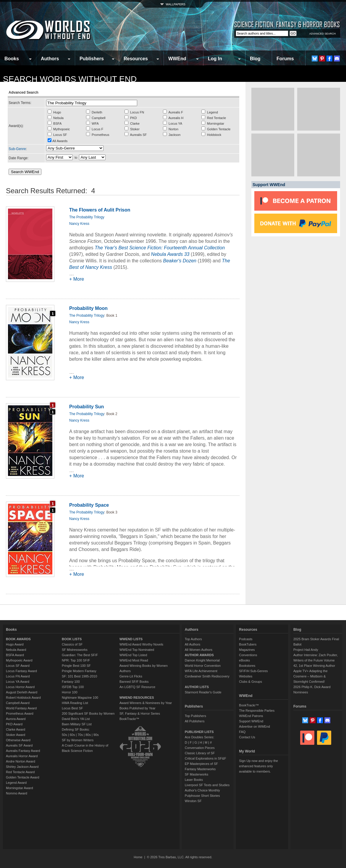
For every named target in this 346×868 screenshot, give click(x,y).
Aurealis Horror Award (22, 756)
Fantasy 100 (71, 682)
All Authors (193, 644)
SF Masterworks (197, 774)
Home (138, 857)
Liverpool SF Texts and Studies (207, 785)
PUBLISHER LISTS (199, 732)
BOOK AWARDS (18, 639)
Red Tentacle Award (20, 772)
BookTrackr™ (129, 719)
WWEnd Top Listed (133, 655)
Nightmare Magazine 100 (80, 698)
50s (64, 735)
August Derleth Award (22, 692)
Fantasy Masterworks (200, 769)
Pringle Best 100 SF (76, 666)
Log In (215, 59)
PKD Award (14, 724)
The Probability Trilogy (87, 217)
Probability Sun (86, 407)
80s (88, 735)
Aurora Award (16, 719)
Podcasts (246, 639)
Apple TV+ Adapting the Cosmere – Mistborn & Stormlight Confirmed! (311, 676)
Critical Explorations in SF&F (206, 758)
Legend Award (16, 783)
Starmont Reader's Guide (203, 692)
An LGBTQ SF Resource (137, 687)
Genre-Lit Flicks (131, 676)
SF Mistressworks (75, 650)
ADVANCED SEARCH (322, 34)
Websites (246, 676)
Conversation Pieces (200, 748)
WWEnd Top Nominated (137, 650)
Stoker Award (16, 735)
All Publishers (195, 721)
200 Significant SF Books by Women (88, 713)
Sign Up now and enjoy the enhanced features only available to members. (258, 766)
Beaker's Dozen (180, 261)
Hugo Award (15, 644)
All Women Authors (199, 650)
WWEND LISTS (131, 639)
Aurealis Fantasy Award (23, 751)
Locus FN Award (18, 676)
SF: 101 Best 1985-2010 (79, 676)
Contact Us (247, 737)
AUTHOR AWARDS (199, 655)
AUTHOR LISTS (197, 687)
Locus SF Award (18, 666)
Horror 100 (70, 692)
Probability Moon (88, 308)
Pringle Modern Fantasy (79, 671)
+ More (77, 279)
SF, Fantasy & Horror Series (140, 713)
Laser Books (194, 780)
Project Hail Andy (306, 650)
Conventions (248, 655)
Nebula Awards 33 (170, 254)
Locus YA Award (18, 682)
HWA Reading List (75, 703)
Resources (136, 59)
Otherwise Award (18, 740)
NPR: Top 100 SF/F (76, 660)
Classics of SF (72, 644)
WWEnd (177, 59)
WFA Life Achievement (201, 671)
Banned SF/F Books (134, 682)
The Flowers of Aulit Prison (100, 210)
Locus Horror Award (20, 687)
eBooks (244, 660)
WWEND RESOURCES (137, 698)
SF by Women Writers (78, 740)
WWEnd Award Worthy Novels (141, 644)
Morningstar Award (20, 788)
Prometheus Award (20, 713)
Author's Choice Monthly (202, 790)
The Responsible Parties (257, 711)
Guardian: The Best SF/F (80, 655)
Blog (255, 59)
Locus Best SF (72, 708)
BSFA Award (15, 655)
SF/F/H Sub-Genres (253, 671)
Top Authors (193, 639)
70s (80, 735)
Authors (50, 59)
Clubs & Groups (250, 682)
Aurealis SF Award (19, 745)
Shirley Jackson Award (22, 767)
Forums (285, 59)
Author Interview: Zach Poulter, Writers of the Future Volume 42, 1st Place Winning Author (316, 660)
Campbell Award (18, 703)
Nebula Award (16, 650)
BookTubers (248, 644)
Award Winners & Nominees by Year (146, 703)
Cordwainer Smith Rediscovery (207, 676)
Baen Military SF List (77, 724)
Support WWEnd (251, 721)
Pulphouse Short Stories (202, 796)
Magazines (247, 650)
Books (12, 59)
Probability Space (89, 505)
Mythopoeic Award (19, 660)
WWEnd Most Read (134, 660)
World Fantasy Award (21, 708)
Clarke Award (16, 729)
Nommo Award (17, 793)
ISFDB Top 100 (73, 687)
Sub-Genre (17, 149)
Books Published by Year (138, 708)
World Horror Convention (203, 666)
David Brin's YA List (76, 719)
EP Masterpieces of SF (201, 764)
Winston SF (193, 801)
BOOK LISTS (72, 639)
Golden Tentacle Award (23, 777)
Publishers (92, 59)
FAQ (242, 732)
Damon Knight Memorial (202, 660)
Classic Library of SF (200, 753)
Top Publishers (195, 716)
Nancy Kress (79, 224)
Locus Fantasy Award (21, 671)
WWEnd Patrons (251, 716)
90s (96, 735)
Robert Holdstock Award (23, 698)
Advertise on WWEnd (254, 726)
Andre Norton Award (21, 761)
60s (72, 735)
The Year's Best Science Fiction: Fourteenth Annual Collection (160, 248)
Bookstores (247, 666)
